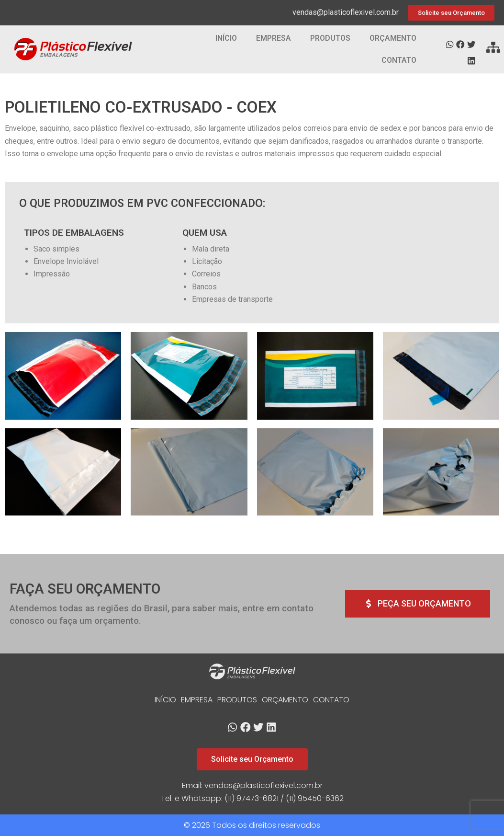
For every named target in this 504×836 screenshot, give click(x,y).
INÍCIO (226, 38)
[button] (450, 45)
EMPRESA (274, 38)
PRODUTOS (330, 38)
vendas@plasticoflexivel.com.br (346, 12)
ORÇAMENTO (393, 38)
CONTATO (399, 60)
